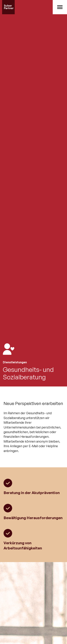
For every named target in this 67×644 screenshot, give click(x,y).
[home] (26, 7)
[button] (60, 7)
